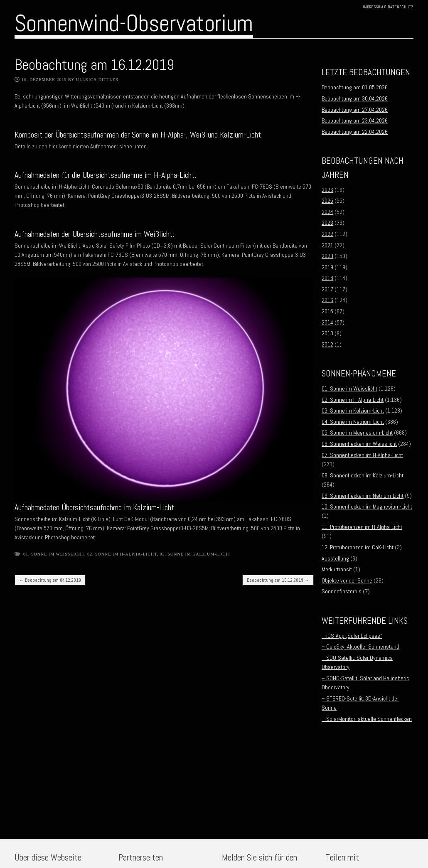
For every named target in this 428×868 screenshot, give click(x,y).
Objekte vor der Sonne (347, 580)
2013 (327, 333)
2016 (327, 300)
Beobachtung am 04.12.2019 (50, 580)
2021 (327, 245)
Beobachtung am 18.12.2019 (278, 580)
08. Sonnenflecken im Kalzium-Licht (363, 475)
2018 (327, 278)
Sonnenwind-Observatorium (134, 23)
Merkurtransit (337, 569)
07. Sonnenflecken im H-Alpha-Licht (362, 455)
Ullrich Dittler (97, 80)
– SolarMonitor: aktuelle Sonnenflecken (367, 719)
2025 (327, 201)
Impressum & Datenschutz (388, 7)
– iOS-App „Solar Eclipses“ (352, 636)
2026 (327, 190)
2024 (327, 212)
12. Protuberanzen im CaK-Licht (358, 547)
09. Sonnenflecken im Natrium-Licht (363, 496)
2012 (327, 344)
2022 (327, 234)
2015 (327, 311)
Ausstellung (335, 558)
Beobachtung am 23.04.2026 (355, 120)
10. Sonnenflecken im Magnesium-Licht (367, 507)
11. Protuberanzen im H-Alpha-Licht (362, 527)
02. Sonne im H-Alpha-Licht (122, 554)
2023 (327, 223)
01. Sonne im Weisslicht (54, 554)
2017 (327, 289)
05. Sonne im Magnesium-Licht (357, 433)
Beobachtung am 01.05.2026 (355, 87)
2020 (327, 256)
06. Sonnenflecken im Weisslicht (359, 444)
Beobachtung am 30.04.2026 (355, 98)
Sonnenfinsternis (342, 591)
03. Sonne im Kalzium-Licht (195, 554)
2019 (327, 267)
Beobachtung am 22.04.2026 (355, 132)
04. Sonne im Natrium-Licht (353, 422)
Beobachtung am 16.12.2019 (94, 65)
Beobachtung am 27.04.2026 (355, 110)
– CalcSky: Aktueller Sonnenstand (360, 647)
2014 (327, 322)
